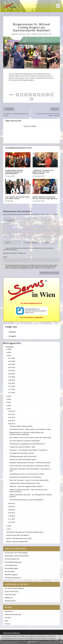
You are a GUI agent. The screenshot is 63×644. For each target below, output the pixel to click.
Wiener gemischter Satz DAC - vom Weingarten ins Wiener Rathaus (31, 496)
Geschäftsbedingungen (13, 562)
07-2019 (12, 507)
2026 (9, 349)
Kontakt (8, 618)
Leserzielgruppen (11, 565)
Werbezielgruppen (11, 568)
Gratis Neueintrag (11, 591)
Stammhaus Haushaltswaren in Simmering (25, 477)
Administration (10, 601)
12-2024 (12, 393)
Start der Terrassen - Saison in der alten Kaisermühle (29, 480)
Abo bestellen (10, 571)
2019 (9, 409)
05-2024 (12, 371)
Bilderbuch (9, 598)
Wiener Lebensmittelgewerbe (17, 542)
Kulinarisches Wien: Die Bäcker (18, 535)
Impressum (9, 611)
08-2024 (12, 380)
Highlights (10, 347)
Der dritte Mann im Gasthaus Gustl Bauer (25, 441)
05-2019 (45, 34)
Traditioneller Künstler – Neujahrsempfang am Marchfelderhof (15, 172)
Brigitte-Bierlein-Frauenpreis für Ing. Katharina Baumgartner (45, 198)
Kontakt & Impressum (13, 578)
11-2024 (12, 389)
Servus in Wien (25, 34)
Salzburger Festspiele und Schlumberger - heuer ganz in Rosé (30, 470)
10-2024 (12, 386)
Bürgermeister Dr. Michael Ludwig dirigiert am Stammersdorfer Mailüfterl (27, 433)
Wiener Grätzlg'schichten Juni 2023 (19, 538)
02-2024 (12, 361)
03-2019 (12, 417)
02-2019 (12, 414)
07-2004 (12, 377)
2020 (9, 406)
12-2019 (12, 522)
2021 (9, 402)
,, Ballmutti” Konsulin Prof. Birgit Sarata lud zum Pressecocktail (43, 172)
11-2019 (12, 519)
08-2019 (12, 510)
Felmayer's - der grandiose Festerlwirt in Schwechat (28, 450)
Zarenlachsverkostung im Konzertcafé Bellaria (26, 500)
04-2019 (12, 421)
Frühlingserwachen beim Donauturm (23, 456)
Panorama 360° (10, 594)
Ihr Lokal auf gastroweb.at (14, 588)
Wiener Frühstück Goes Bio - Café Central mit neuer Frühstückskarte (29, 491)
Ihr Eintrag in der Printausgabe (16, 553)
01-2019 (12, 411)
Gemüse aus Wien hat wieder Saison (23, 459)
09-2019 (12, 513)
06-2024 (12, 374)
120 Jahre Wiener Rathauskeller (21, 426)
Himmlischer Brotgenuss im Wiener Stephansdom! (25, 532)
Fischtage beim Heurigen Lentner (22, 453)
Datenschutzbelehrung (46, 268)
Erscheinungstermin (12, 559)
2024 (9, 356)
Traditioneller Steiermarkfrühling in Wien (25, 483)
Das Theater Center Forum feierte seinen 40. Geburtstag (30, 437)
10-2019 (12, 516)
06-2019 (12, 503)
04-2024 (12, 367)
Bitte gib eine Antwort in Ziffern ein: (14, 253)
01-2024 (12, 358)
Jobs (6, 621)
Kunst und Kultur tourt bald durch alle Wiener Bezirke (30, 466)
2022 (9, 399)
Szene (40, 34)
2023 (9, 396)
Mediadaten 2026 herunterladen (17, 556)
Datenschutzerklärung (13, 614)
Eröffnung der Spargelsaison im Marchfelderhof (27, 444)
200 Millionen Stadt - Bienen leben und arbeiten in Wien (30, 429)
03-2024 (12, 364)
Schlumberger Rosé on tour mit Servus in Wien (27, 474)
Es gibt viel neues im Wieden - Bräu (22, 447)
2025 (9, 352)
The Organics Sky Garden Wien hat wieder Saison (17, 198)
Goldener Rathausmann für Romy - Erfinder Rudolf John (30, 463)
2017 (9, 529)
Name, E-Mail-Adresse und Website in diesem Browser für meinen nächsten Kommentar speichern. (28, 249)
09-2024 (12, 383)
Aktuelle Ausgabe (11, 575)
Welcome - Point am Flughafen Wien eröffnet (26, 486)
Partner (8, 624)
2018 (9, 526)
